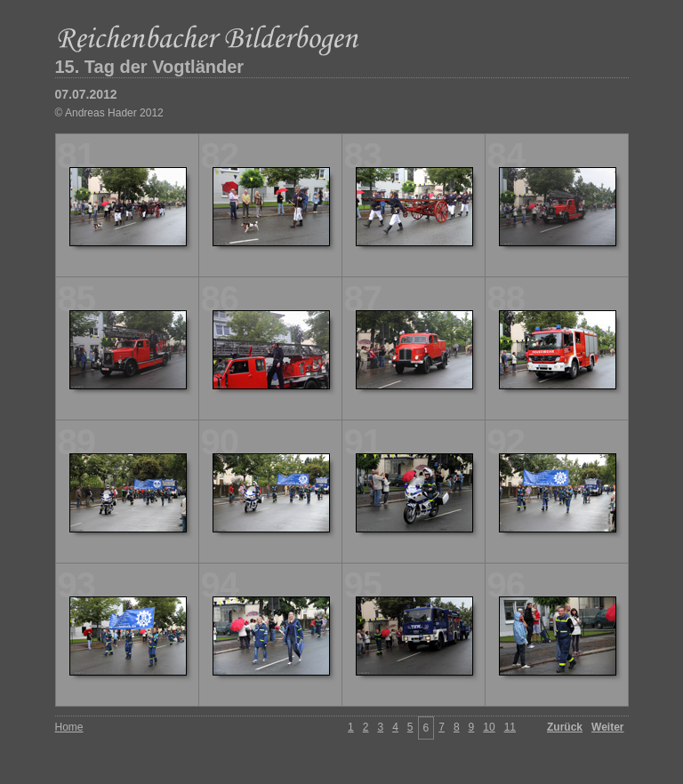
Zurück (565, 727)
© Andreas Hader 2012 (109, 113)
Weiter (607, 727)
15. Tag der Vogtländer (150, 67)
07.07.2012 (86, 94)
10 (489, 727)
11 (510, 727)
